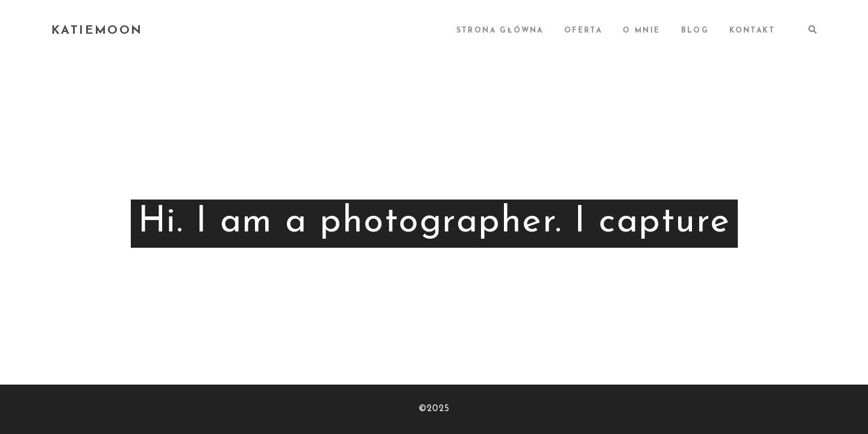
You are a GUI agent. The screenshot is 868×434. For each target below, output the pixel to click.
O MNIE (641, 31)
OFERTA (583, 31)
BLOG (695, 31)
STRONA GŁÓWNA (500, 31)
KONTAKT (752, 31)
